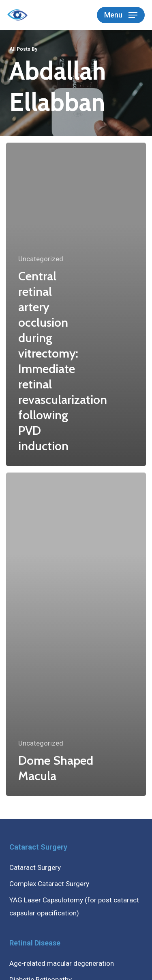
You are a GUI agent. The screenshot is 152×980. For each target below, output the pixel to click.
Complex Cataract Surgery (49, 884)
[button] (121, 15)
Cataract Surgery (35, 867)
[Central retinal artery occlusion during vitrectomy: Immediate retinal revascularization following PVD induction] (76, 304)
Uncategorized (41, 259)
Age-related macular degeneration (62, 963)
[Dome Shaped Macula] (76, 634)
